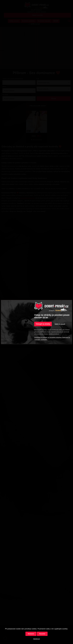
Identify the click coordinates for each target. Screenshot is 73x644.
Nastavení (31, 634)
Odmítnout (36, 639)
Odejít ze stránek (60, 324)
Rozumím (42, 634)
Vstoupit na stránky (43, 324)
